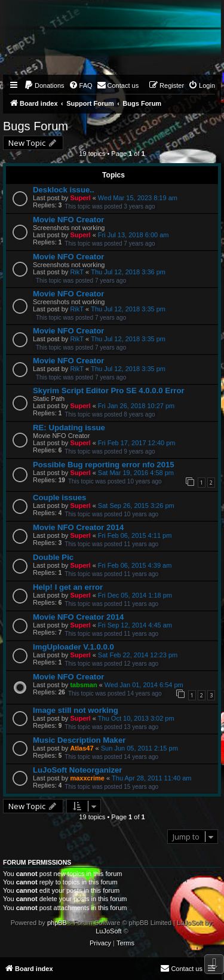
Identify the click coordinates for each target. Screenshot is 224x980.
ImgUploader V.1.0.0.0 (73, 647)
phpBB (57, 923)
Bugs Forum (36, 126)
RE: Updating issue (69, 428)
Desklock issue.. (64, 190)
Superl (80, 198)
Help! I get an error (68, 587)
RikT (77, 272)
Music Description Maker (79, 740)
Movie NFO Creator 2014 (78, 527)
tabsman (83, 685)
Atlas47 (82, 748)
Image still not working (76, 710)
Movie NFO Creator (68, 220)
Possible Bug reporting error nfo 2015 (104, 465)
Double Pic (53, 557)
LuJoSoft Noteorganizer (77, 770)
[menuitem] (44, 85)
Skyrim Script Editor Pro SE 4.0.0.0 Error (109, 391)
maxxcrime (87, 778)
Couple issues (59, 497)
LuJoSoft (108, 931)
